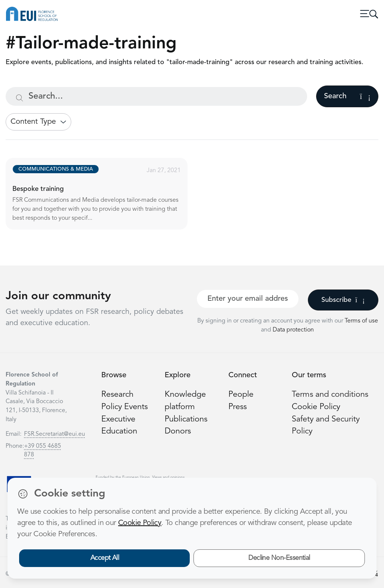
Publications (186, 419)
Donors (178, 431)
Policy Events (124, 407)
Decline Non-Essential (279, 558)
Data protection (293, 330)
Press (238, 407)
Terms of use (361, 321)
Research (117, 395)
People (241, 395)
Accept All (105, 558)
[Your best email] (248, 299)
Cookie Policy (316, 407)
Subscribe (343, 300)
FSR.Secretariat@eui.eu (55, 434)
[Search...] (156, 96)
